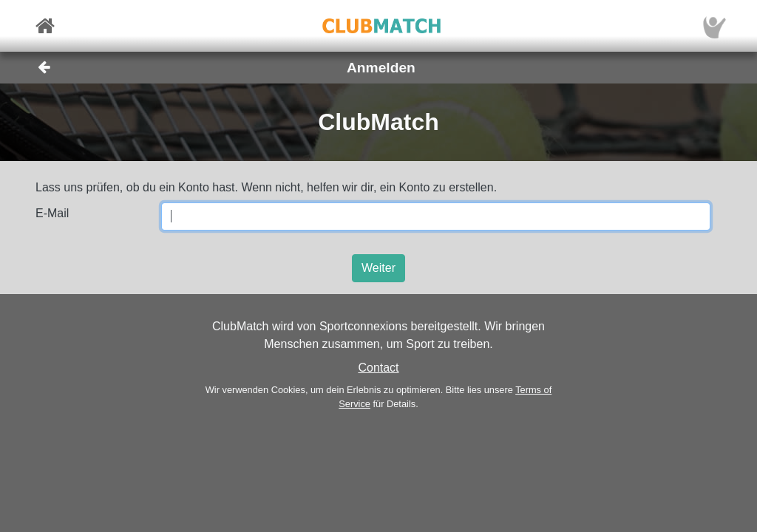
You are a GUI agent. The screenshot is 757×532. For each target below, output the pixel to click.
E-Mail (52, 213)
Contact (378, 368)
